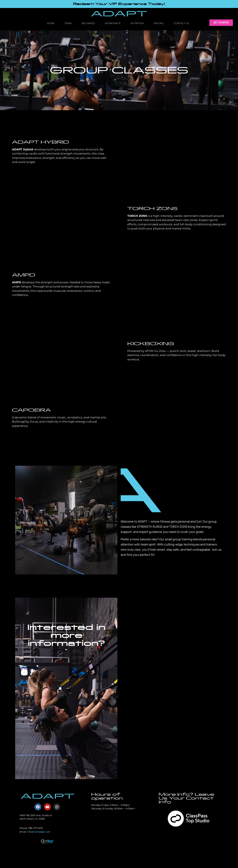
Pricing (159, 23)
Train (68, 23)
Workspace (113, 23)
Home (51, 23)
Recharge (88, 23)
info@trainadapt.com (39, 832)
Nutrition (137, 23)
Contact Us (181, 23)
